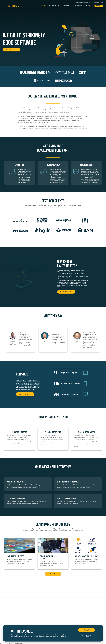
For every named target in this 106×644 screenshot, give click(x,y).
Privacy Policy (55, 636)
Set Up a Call (11, 50)
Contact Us (100, 3)
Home (43, 6)
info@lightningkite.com (82, 3)
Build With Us (54, 6)
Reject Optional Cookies (86, 636)
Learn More (53, 575)
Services (66, 6)
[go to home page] (12, 7)
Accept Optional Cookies (86, 630)
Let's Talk (99, 6)
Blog (88, 6)
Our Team (78, 6)
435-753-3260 (93, 3)
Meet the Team (25, 395)
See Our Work (66, 292)
